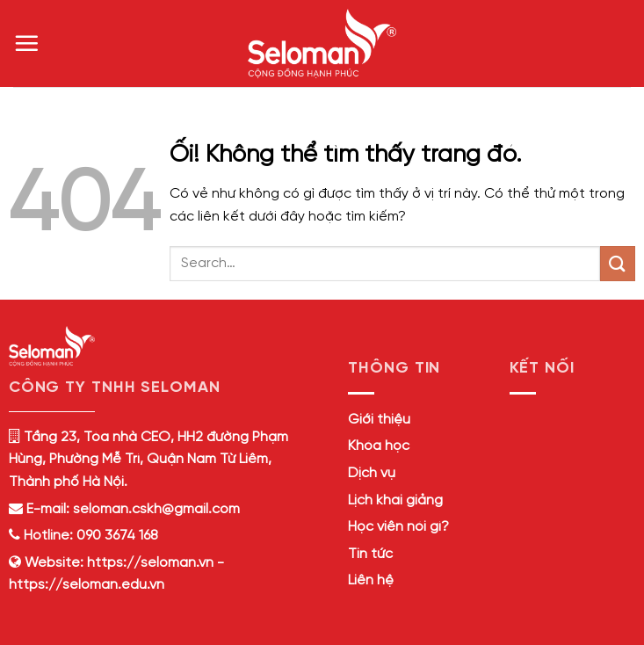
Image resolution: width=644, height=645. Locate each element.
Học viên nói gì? (398, 527)
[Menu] (26, 43)
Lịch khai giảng (395, 500)
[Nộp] (618, 263)
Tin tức (370, 554)
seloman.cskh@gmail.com (156, 509)
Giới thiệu (379, 420)
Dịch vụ (372, 473)
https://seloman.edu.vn (87, 585)
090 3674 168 (116, 536)
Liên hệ (371, 580)
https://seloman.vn (150, 563)
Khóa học (379, 446)
